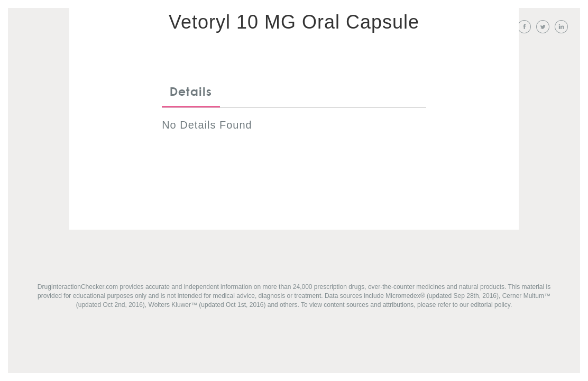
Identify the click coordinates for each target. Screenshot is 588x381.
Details (191, 92)
